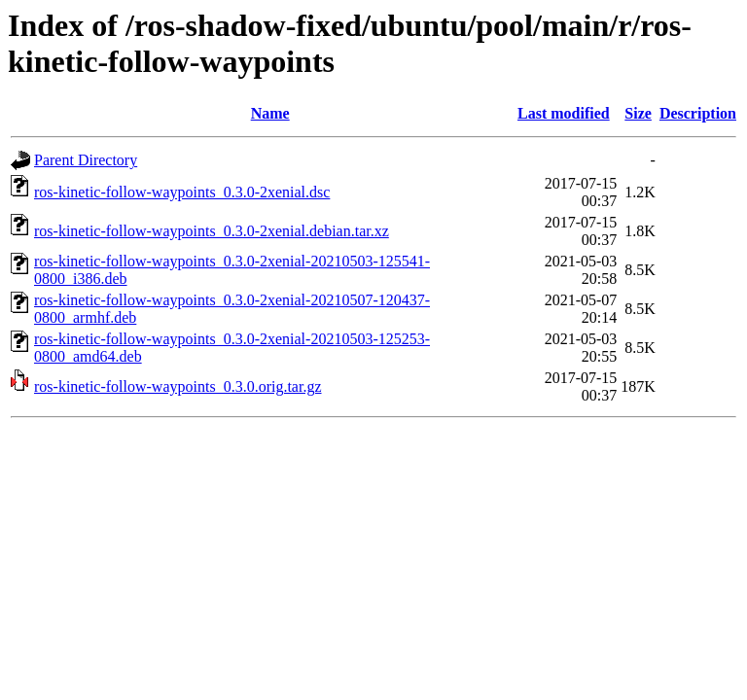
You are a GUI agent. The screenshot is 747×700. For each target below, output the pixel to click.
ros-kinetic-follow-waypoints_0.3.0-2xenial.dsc (182, 192)
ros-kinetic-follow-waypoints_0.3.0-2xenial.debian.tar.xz (212, 231)
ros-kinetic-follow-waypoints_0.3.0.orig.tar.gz (178, 386)
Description (698, 113)
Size (638, 113)
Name (270, 113)
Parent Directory (86, 160)
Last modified (564, 113)
